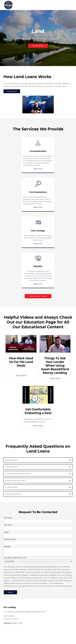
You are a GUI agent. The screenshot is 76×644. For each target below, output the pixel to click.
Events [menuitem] (7, 608)
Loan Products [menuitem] (9, 587)
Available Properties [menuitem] (11, 611)
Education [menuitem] (8, 606)
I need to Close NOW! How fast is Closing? (18, 399)
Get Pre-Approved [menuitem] (10, 592)
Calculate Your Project (38, 221)
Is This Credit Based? (12, 392)
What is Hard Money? (12, 385)
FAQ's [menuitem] (6, 617)
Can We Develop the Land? (13, 419)
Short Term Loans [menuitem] (10, 584)
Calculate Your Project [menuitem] (12, 614)
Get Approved (38, 46)
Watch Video (21, 301)
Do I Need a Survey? (11, 412)
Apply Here (21, 169)
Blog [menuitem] (6, 603)
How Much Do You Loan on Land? (15, 406)
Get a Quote (12, 91)
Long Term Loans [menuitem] (10, 589)
